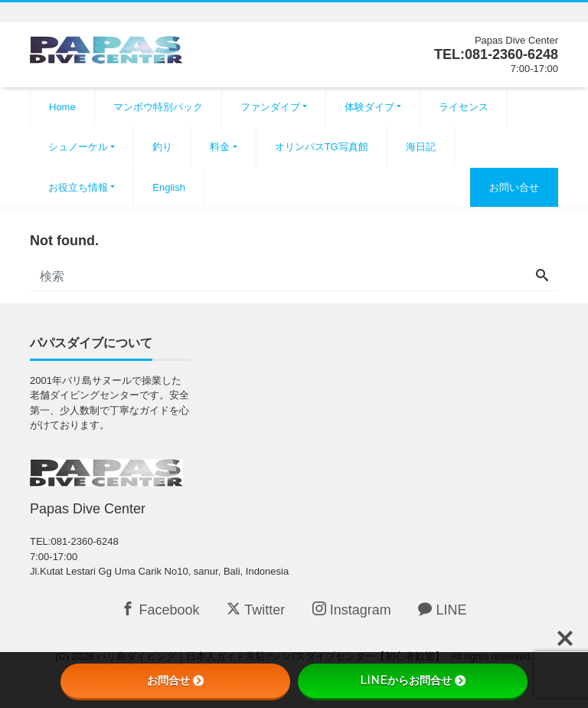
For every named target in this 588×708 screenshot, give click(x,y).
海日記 (421, 147)
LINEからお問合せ (413, 680)
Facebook (160, 610)
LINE (442, 610)
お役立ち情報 (78, 187)
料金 (220, 147)
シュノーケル (78, 147)
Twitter (256, 610)
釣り (162, 147)
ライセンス (464, 107)
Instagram (352, 610)
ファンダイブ (270, 107)
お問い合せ (514, 187)
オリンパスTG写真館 (322, 147)
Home (62, 107)
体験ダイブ (369, 107)
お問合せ (175, 680)
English (169, 187)
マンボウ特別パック (158, 107)
